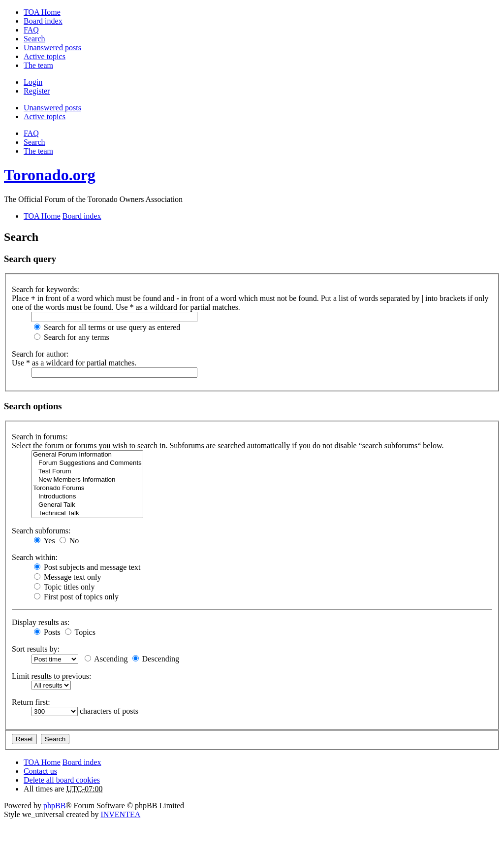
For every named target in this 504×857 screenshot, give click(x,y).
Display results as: (41, 622)
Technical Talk (87, 513)
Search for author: (40, 354)
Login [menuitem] (33, 82)
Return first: (31, 702)
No (69, 541)
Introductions (87, 497)
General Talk (87, 505)
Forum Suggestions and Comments (87, 463)
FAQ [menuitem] (31, 30)
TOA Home (42, 762)
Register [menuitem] (37, 91)
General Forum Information (87, 455)
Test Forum (87, 472)
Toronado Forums (87, 488)
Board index (82, 762)
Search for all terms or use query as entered (107, 327)
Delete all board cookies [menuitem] (62, 780)
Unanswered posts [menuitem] (52, 48)
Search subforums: (41, 531)
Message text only (67, 577)
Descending (156, 659)
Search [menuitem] (34, 39)
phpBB (54, 806)
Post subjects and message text (87, 567)
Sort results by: (36, 649)
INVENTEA (120, 814)
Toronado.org (50, 175)
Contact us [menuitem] (40, 771)
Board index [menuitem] (43, 21)
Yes (45, 541)
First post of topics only (76, 597)
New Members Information (87, 480)
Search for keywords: (46, 289)
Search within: (35, 557)
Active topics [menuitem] (45, 56)
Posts (47, 632)
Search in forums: (40, 437)
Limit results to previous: (51, 676)
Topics (80, 632)
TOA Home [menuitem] (42, 12)
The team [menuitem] (38, 65)
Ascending (106, 659)
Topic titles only (64, 587)
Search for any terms (72, 337)
